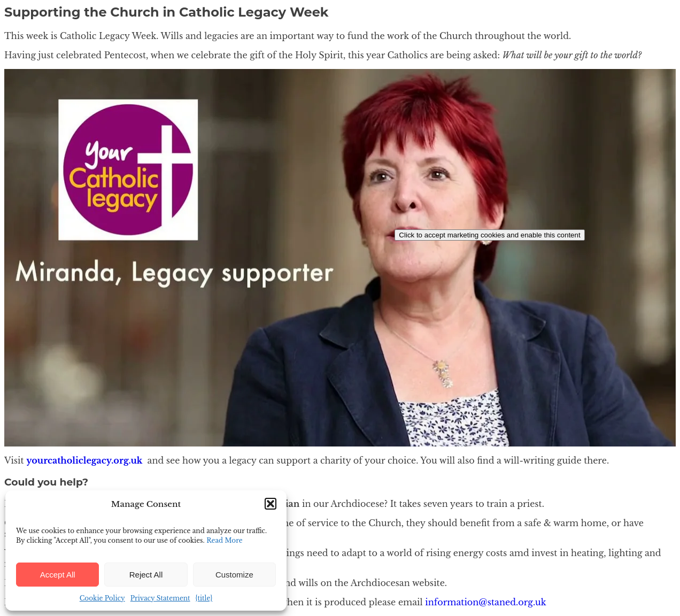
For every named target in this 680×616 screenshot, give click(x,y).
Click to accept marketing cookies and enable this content (489, 235)
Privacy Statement (160, 598)
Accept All (58, 575)
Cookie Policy (102, 598)
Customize (234, 575)
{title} (204, 598)
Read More (225, 540)
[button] (271, 504)
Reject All (146, 575)
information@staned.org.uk (485, 602)
